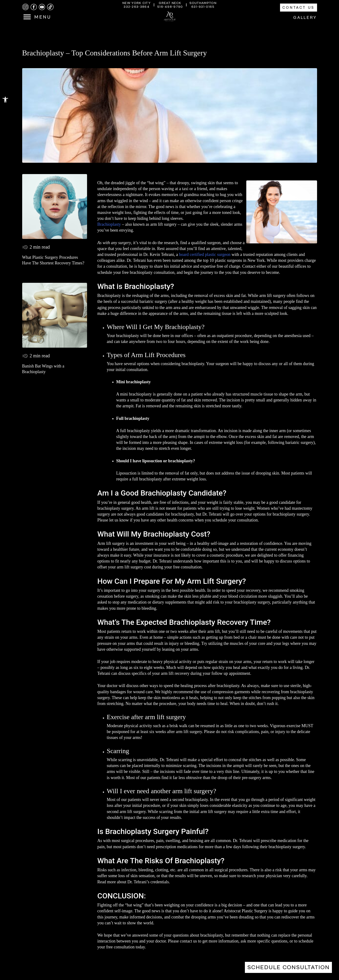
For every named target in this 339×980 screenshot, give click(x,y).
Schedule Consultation (288, 967)
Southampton (203, 3)
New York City (137, 3)
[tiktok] (50, 7)
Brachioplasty (109, 224)
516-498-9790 (170, 7)
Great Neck (170, 3)
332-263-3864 (137, 7)
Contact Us (299, 8)
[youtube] (42, 7)
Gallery (305, 18)
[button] (5, 100)
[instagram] (25, 7)
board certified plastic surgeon (205, 254)
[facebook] (34, 7)
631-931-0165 (203, 7)
